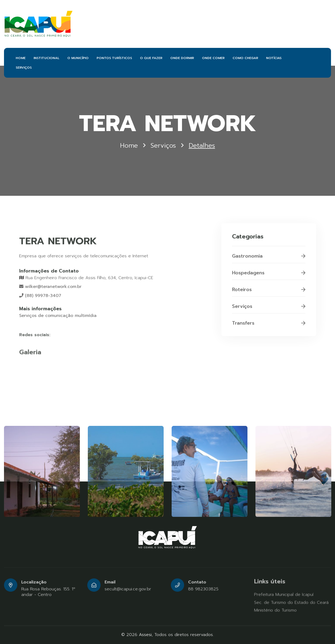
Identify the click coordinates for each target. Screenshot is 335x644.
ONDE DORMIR (182, 58)
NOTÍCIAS (274, 58)
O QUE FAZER (151, 58)
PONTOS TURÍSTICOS (114, 58)
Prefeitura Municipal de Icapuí (284, 595)
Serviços (163, 146)
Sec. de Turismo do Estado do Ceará (291, 603)
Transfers (269, 325)
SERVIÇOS (24, 68)
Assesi (145, 635)
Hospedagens (269, 275)
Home (129, 146)
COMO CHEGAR (245, 58)
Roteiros (269, 292)
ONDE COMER (213, 58)
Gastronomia (269, 258)
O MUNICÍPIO (78, 58)
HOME (21, 58)
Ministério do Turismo (275, 610)
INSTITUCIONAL (46, 58)
